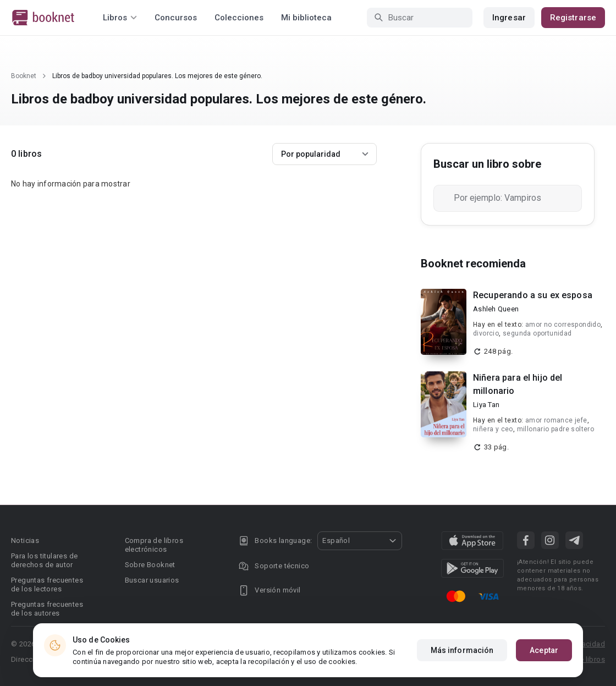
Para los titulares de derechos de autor (44, 560)
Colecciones (239, 18)
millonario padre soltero (556, 429)
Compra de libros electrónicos (154, 545)
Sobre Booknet (150, 565)
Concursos (176, 18)
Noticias (25, 540)
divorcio (486, 333)
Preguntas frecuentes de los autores (47, 609)
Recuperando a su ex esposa (533, 295)
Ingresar (509, 18)
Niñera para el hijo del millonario (518, 384)
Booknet (24, 76)
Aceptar (544, 650)
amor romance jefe (556, 420)
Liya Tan (486, 405)
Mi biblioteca (306, 18)
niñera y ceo (493, 429)
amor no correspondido (563, 325)
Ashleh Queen (496, 309)
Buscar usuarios (152, 580)
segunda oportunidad (537, 333)
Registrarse (573, 18)
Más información (462, 650)
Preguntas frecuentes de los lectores (47, 585)
